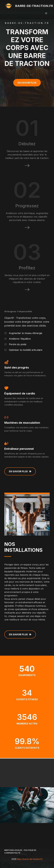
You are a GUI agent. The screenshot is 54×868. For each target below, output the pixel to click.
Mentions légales (13, 850)
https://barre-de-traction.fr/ (30, 859)
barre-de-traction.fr (34, 6)
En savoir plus (27, 83)
